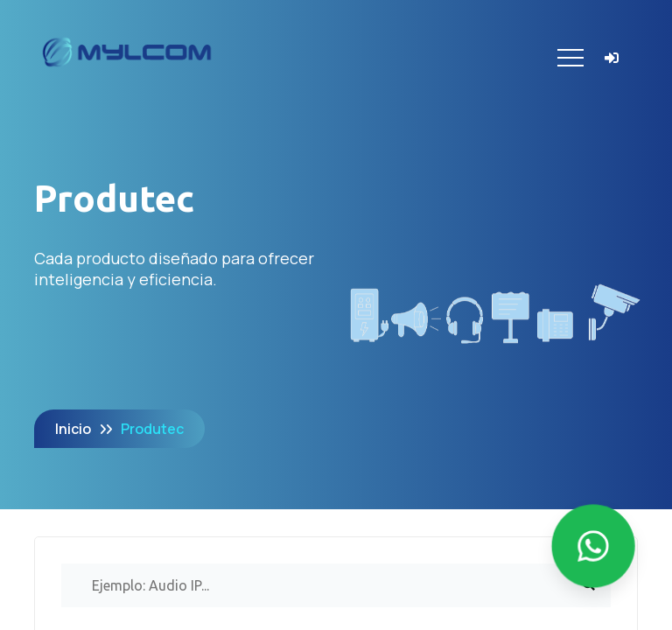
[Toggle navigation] (570, 58)
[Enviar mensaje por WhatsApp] (594, 546)
